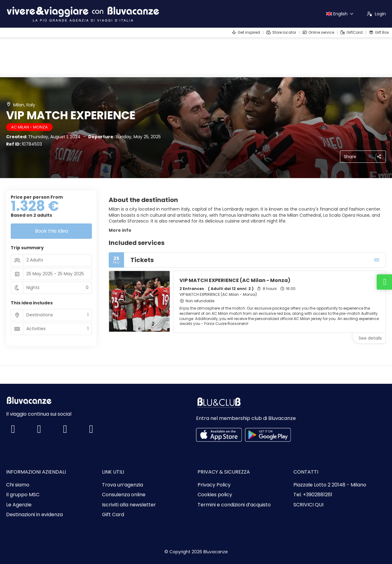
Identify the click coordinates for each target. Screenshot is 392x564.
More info (120, 230)
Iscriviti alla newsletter (129, 505)
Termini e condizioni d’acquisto (234, 505)
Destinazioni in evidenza (34, 515)
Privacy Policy (214, 485)
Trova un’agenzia (123, 485)
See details (370, 338)
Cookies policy (215, 495)
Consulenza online (124, 495)
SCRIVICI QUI (308, 505)
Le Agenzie (19, 505)
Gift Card (113, 515)
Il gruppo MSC (23, 495)
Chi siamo (18, 485)
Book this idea (51, 231)
